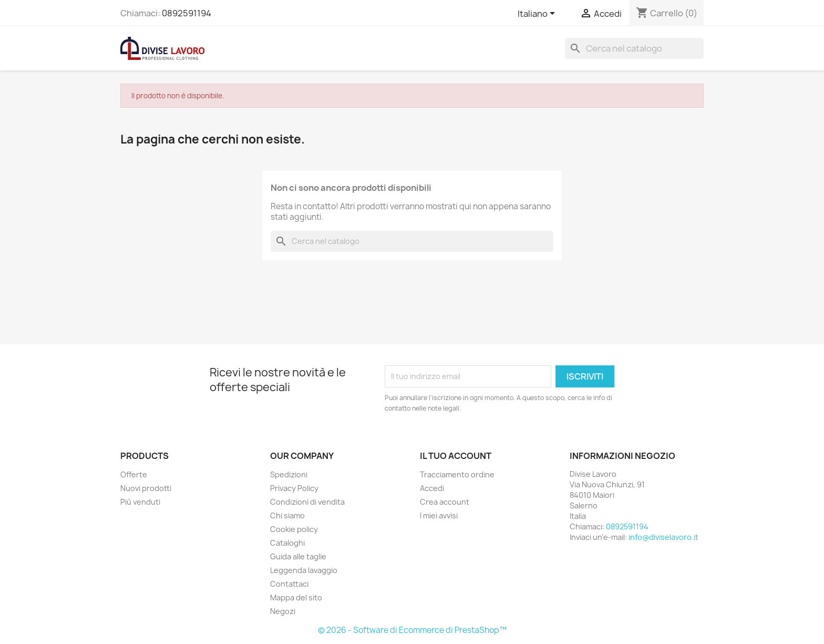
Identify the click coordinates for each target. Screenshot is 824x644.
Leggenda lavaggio (304, 570)
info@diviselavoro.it (663, 537)
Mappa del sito (296, 597)
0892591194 (187, 13)
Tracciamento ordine (457, 474)
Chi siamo (287, 515)
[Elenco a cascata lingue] (538, 14)
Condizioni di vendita (307, 502)
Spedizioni (289, 474)
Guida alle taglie (298, 556)
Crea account (445, 502)
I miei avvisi (439, 515)
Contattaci (289, 584)
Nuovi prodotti (146, 488)
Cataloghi (287, 543)
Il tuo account (456, 456)
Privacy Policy (294, 488)
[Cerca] (634, 48)
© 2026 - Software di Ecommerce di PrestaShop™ (412, 630)
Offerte (134, 474)
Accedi (432, 488)
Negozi (283, 611)
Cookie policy (294, 529)
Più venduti (140, 502)
